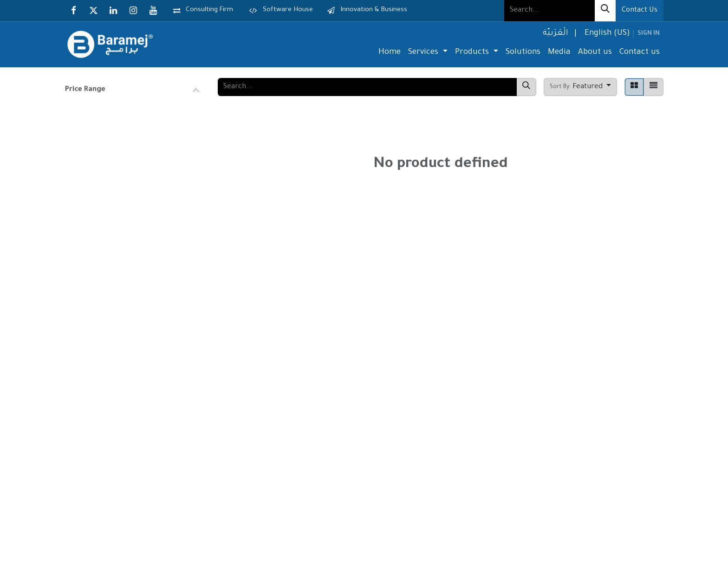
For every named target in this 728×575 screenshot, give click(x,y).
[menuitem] (555, 34)
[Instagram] (133, 11)
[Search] (605, 11)
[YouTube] (153, 11)
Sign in (649, 34)
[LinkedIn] (113, 11)
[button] (580, 87)
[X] (93, 11)
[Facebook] (73, 11)
